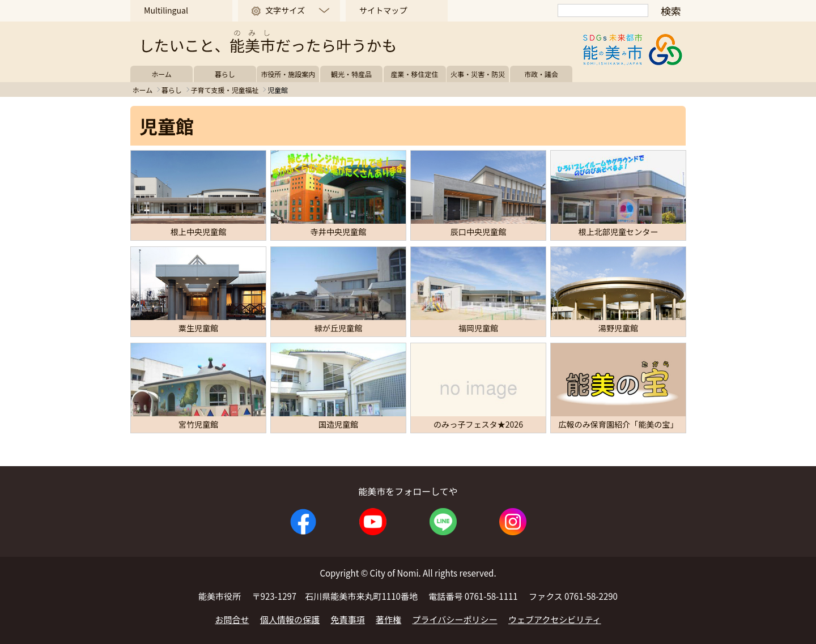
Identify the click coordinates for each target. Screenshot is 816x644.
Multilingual (166, 10)
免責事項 (348, 619)
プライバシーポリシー (455, 619)
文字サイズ (285, 10)
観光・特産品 (351, 74)
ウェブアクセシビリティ (555, 619)
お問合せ (232, 619)
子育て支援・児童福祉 (224, 90)
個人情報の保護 (290, 619)
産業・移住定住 (415, 74)
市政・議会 (541, 74)
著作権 (388, 619)
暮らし (225, 74)
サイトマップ (383, 10)
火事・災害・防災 (478, 74)
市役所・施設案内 (288, 74)
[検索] (603, 10)
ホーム (161, 74)
